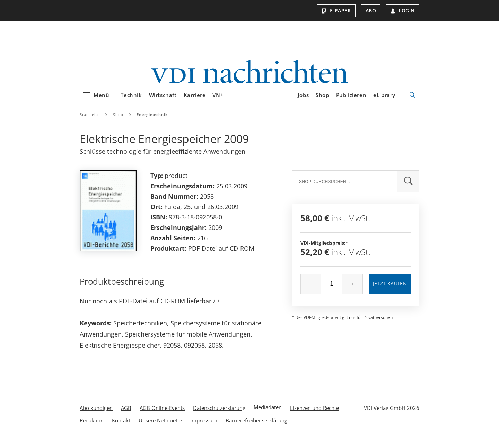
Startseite (90, 119)
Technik (131, 99)
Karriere (195, 99)
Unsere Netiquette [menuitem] (160, 424)
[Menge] (332, 288)
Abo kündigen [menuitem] (96, 412)
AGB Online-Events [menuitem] (162, 412)
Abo (371, 11)
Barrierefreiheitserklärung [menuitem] (256, 424)
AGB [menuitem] (126, 412)
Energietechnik (152, 119)
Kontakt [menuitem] (121, 424)
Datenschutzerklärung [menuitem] (219, 412)
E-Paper (336, 11)
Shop (322, 99)
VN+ (218, 99)
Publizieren (351, 99)
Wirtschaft (163, 99)
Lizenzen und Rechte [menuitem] (314, 412)
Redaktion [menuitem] (92, 424)
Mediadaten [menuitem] (268, 411)
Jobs (303, 99)
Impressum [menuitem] (204, 424)
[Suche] (344, 186)
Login (403, 11)
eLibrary (384, 99)
